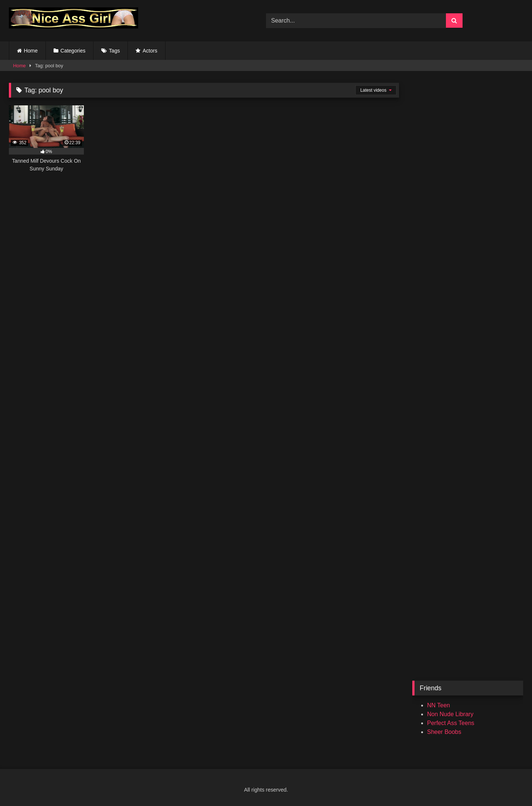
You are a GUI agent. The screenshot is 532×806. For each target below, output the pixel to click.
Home (31, 51)
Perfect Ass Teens (451, 723)
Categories (73, 51)
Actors (150, 51)
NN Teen (439, 705)
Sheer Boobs (444, 732)
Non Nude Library (450, 714)
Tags (115, 51)
